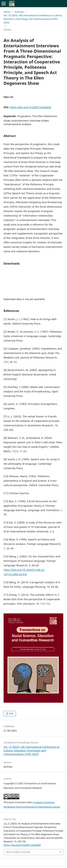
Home (7, 12)
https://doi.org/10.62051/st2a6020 (30, 107)
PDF (11, 714)
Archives (19, 12)
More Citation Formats (18, 852)
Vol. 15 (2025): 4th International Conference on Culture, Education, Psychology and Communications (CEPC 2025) (33, 19)
